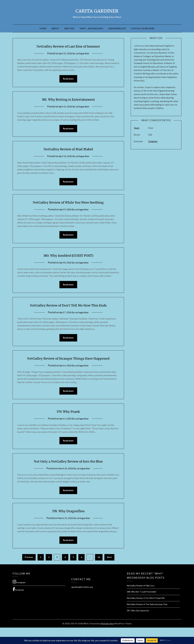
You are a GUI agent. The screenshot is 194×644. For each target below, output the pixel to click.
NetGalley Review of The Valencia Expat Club (147, 621)
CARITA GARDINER (97, 10)
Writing (69, 28)
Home (43, 28)
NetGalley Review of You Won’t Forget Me (146, 614)
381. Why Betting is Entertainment (68, 99)
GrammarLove (117, 28)
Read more (68, 79)
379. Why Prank (68, 427)
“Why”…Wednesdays (91, 28)
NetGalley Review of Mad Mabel (68, 149)
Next (109, 574)
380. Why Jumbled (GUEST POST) (68, 257)
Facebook (18, 606)
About (55, 28)
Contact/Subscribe (143, 28)
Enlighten (153, 141)
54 (99, 574)
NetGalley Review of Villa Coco (141, 602)
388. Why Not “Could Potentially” (142, 608)
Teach (137, 128)
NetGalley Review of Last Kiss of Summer (68, 46)
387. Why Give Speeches (138, 627)
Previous (29, 574)
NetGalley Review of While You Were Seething (68, 203)
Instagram (19, 598)
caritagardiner (83, 53)
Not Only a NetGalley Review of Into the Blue (68, 477)
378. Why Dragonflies (68, 527)
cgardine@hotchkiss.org (82, 603)
